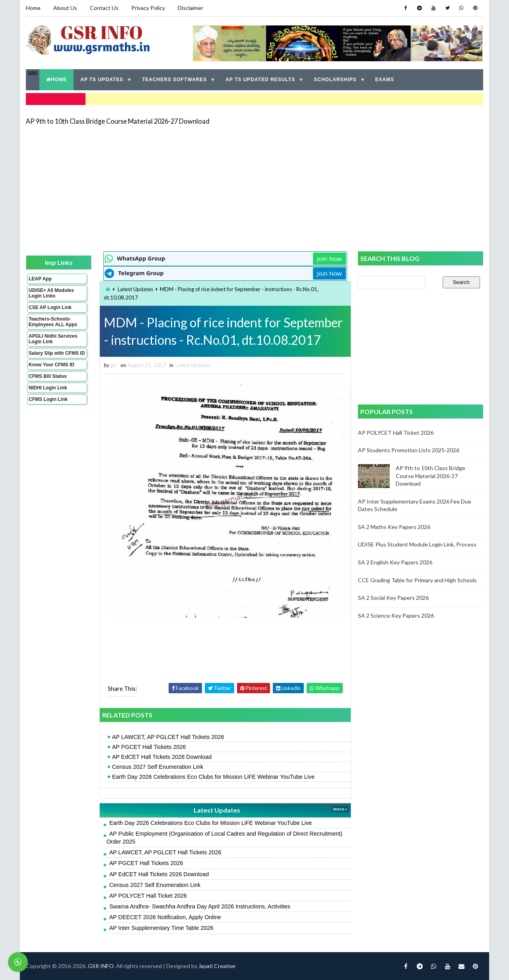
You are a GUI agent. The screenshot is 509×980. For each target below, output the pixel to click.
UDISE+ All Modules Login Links (51, 293)
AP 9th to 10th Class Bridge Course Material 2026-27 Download (118, 121)
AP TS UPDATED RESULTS (260, 80)
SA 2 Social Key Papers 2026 (393, 598)
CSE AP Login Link (50, 307)
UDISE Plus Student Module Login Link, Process (417, 544)
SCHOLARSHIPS (335, 80)
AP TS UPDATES (102, 80)
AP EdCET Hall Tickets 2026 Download (162, 757)
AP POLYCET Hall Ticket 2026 (148, 896)
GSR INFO (101, 966)
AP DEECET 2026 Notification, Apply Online (165, 917)
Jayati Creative (217, 966)
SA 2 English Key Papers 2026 (395, 562)
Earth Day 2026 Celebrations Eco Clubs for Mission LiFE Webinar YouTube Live (214, 777)
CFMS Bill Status (48, 376)
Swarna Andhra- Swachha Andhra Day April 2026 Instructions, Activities (200, 906)
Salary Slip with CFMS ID (57, 353)
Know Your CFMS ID (51, 365)
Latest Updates (135, 289)
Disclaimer (190, 8)
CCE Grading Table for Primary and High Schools (417, 580)
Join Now (329, 259)
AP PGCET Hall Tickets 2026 (149, 747)
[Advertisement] (254, 188)
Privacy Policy (148, 8)
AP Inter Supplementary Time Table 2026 (161, 928)
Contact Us (104, 8)
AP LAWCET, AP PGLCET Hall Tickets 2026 (168, 737)
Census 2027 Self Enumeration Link (158, 767)
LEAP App (40, 279)
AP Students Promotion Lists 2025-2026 (409, 450)
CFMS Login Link (48, 399)
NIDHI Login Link (48, 388)
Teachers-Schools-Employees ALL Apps (53, 322)
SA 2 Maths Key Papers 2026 (394, 527)
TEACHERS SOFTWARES (174, 80)
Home (33, 8)
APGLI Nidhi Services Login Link (53, 339)
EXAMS (385, 80)
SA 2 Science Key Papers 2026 (396, 615)
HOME (56, 80)
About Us (65, 8)
